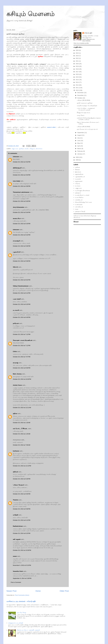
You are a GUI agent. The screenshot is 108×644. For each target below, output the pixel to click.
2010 (77, 90)
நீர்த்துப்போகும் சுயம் (83, 113)
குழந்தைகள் (79, 181)
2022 (77, 58)
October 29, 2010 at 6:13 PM (22, 520)
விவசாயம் (77, 218)
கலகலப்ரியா (17, 218)
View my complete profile (81, 43)
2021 (77, 61)
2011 (77, 88)
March (79, 149)
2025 (77, 50)
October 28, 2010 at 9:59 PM (22, 368)
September (81, 133)
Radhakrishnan (18, 526)
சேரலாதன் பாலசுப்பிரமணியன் (23, 340)
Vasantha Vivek (18, 571)
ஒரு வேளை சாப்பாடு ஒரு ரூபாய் (87, 129)
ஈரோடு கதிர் (88, 33)
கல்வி (26, 149)
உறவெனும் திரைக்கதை (82, 190)
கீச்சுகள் (77, 170)
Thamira (16, 500)
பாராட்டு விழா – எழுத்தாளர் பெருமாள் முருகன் (86, 109)
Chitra (15, 351)
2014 (77, 80)
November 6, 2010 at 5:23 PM (22, 565)
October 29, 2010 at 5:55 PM (22, 494)
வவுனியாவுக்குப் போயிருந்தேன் (87, 106)
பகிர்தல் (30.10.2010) (83, 100)
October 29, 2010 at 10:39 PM (22, 550)
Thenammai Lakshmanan (21, 192)
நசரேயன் (16, 323)
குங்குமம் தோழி (80, 211)
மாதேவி (15, 515)
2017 (77, 72)
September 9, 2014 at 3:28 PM (22, 578)
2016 (77, 74)
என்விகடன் (79, 200)
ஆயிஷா (21, 149)
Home (38, 591)
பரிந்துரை (32, 149)
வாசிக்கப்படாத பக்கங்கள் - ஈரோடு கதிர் (21, 601)
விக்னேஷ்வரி (17, 168)
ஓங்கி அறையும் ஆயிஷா (85, 103)
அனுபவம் (15, 149)
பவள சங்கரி (17, 299)
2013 (77, 82)
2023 (77, 56)
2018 (77, 69)
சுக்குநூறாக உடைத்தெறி (16, 623)
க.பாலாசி (16, 310)
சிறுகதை (93, 216)
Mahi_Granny (17, 374)
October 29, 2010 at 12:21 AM (22, 408)
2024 (77, 53)
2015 (77, 77)
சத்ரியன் (15, 472)
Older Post (64, 591)
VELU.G (15, 267)
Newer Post (11, 591)
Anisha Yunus (17, 385)
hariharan (16, 451)
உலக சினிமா (79, 197)
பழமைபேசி (17, 252)
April (79, 146)
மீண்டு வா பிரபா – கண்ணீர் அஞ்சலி (28, 630)
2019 (77, 66)
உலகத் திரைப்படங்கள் (82, 195)
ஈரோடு (78, 184)
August (80, 135)
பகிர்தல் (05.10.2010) (83, 127)
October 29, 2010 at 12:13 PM (22, 466)
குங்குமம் (78, 193)
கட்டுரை (78, 186)
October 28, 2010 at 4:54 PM (22, 175)
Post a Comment (16, 582)
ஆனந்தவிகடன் (80, 177)
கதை (77, 209)
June (79, 141)
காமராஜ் (16, 363)
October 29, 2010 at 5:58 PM (22, 509)
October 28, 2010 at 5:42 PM (22, 235)
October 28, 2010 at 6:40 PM (22, 317)
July (79, 138)
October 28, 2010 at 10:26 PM (22, 379)
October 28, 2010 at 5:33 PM (22, 224)
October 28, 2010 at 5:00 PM (22, 201)
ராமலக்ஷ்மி (16, 241)
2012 (77, 85)
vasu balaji (16, 181)
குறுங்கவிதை (79, 174)
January (80, 154)
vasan (15, 556)
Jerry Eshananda (18, 207)
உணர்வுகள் (79, 204)
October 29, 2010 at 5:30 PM (22, 479)
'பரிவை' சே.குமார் (19, 485)
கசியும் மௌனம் (31, 14)
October (80, 98)
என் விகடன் (79, 207)
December (81, 93)
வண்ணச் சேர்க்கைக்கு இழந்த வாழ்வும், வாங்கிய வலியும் (89, 119)
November (81, 95)
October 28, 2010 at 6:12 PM (22, 293)
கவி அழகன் (17, 539)
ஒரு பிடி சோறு (21, 613)
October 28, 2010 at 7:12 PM (22, 334)
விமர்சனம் (39, 149)
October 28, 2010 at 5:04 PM (22, 212)
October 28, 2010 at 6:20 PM (22, 304)
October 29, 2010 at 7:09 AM (22, 445)
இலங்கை (78, 172)
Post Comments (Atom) (22, 595)
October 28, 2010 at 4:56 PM (22, 186)
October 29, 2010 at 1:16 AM (22, 423)
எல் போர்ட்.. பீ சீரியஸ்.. (20, 429)
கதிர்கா (15, 414)
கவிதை (77, 167)
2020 (77, 64)
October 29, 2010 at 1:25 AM (22, 434)
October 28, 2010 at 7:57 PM (22, 357)
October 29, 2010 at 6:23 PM (22, 533)
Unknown (16, 157)
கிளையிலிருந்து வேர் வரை (84, 202)
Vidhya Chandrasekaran (21, 286)
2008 (77, 160)
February (80, 151)
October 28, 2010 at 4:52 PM (22, 162)
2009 (77, 157)
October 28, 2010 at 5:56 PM (22, 246)
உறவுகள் (78, 179)
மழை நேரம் (81, 115)
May (79, 143)
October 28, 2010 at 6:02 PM (22, 280)
